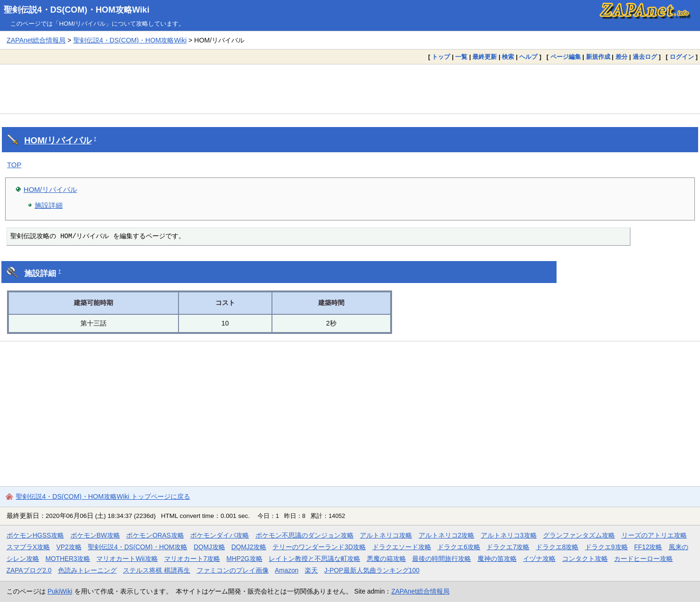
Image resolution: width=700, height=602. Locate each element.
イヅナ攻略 (539, 559)
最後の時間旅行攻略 (442, 559)
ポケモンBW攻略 (95, 535)
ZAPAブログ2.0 (29, 570)
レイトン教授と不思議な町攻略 (314, 559)
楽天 (311, 570)
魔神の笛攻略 (497, 559)
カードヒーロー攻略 (643, 559)
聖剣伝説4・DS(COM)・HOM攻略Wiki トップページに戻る (103, 496)
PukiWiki (60, 591)
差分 (621, 57)
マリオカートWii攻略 (127, 559)
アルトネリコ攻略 (386, 535)
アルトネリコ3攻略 (509, 535)
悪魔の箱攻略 (386, 559)
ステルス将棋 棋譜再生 (157, 570)
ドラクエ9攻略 (607, 547)
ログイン (682, 57)
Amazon (287, 570)
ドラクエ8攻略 (557, 547)
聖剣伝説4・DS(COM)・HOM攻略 (138, 547)
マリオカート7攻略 (192, 559)
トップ (441, 57)
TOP (14, 165)
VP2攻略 (69, 547)
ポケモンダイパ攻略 (220, 535)
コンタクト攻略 (585, 559)
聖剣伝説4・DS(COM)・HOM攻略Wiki (77, 10)
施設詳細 (49, 205)
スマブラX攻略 (28, 547)
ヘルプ (528, 57)
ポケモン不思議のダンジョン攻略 (305, 535)
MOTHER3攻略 (68, 559)
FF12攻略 (648, 547)
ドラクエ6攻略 (459, 547)
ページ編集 (566, 57)
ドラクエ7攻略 (508, 547)
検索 (508, 57)
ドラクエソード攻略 (402, 547)
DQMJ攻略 (209, 547)
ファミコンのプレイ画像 (233, 570)
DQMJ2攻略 (249, 547)
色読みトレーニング (87, 570)
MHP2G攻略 (244, 559)
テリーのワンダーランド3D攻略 (319, 547)
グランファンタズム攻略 (579, 535)
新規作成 (598, 57)
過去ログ (645, 57)
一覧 (461, 57)
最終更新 (485, 57)
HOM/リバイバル (58, 140)
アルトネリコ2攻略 (447, 535)
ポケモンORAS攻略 (155, 535)
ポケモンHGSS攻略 (35, 535)
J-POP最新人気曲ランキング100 (372, 570)
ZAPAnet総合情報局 (36, 40)
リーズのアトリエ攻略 (654, 535)
